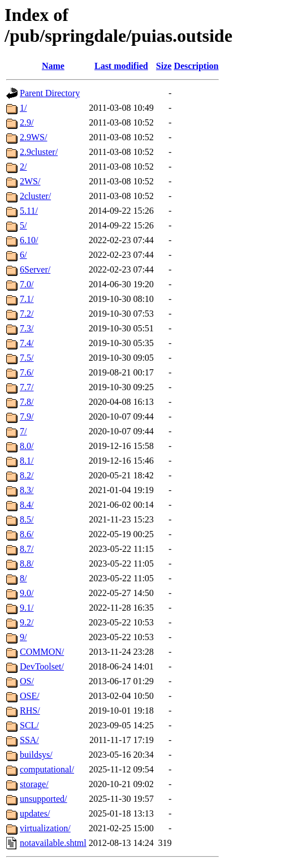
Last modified (121, 66)
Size (164, 66)
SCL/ (29, 725)
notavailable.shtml (53, 843)
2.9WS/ (33, 137)
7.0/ (27, 284)
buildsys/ (36, 755)
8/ (23, 578)
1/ (23, 108)
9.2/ (27, 622)
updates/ (35, 813)
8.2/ (27, 475)
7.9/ (27, 416)
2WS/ (30, 181)
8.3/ (27, 490)
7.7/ (27, 387)
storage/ (34, 784)
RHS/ (30, 711)
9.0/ (27, 593)
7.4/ (27, 343)
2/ (23, 167)
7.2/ (27, 314)
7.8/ (27, 402)
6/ (23, 255)
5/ (23, 225)
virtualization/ (45, 828)
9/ (23, 637)
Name (53, 66)
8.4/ (27, 505)
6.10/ (29, 240)
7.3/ (27, 328)
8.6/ (27, 534)
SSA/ (29, 740)
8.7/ (27, 549)
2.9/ (27, 122)
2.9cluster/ (39, 152)
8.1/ (27, 461)
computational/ (47, 769)
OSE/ (30, 696)
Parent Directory (50, 93)
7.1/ (27, 299)
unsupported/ (44, 799)
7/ (23, 431)
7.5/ (27, 358)
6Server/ (35, 269)
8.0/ (27, 446)
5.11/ (29, 211)
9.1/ (27, 608)
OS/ (27, 681)
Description (196, 66)
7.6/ (27, 372)
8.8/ (27, 563)
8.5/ (27, 519)
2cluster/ (35, 196)
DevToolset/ (42, 666)
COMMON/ (42, 652)
